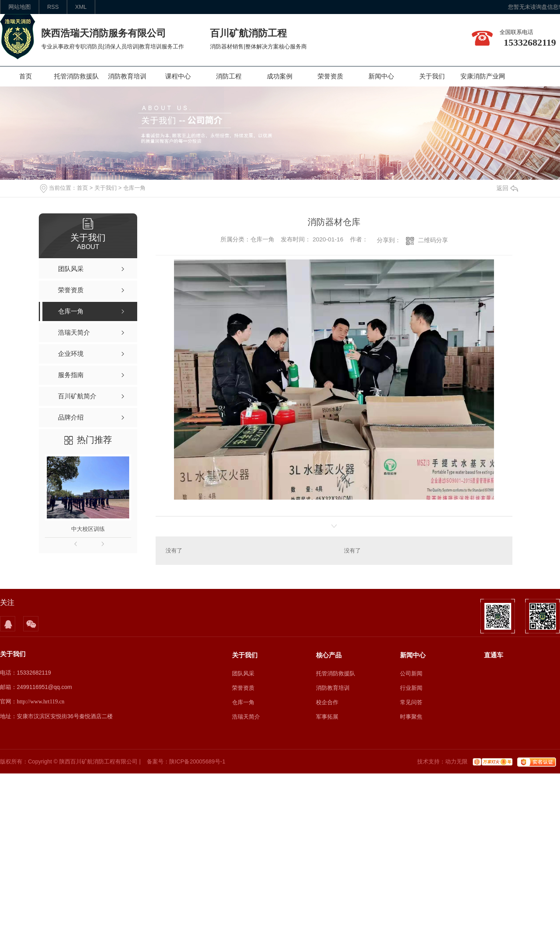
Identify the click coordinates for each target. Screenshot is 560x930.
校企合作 (327, 702)
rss (53, 7)
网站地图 (20, 7)
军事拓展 (327, 717)
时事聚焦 (411, 717)
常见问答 (411, 702)
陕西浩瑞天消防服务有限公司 (104, 33)
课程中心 (178, 76)
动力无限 (456, 761)
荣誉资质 (330, 76)
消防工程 (229, 76)
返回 (507, 188)
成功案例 (280, 76)
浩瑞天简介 (246, 717)
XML (81, 7)
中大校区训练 (88, 529)
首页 (26, 76)
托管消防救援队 (76, 76)
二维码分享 (433, 240)
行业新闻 (411, 688)
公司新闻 (411, 673)
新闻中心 (381, 76)
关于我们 (432, 76)
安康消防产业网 (483, 76)
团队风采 (243, 673)
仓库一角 (134, 188)
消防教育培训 (127, 76)
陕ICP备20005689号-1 (197, 761)
